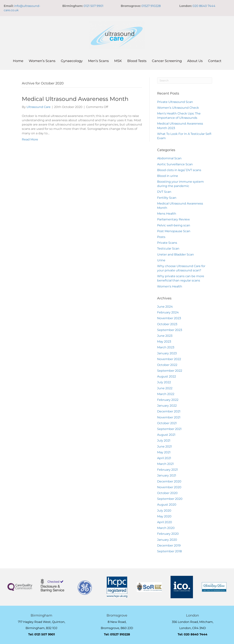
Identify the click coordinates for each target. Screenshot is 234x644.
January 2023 (167, 353)
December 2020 (169, 481)
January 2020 (167, 540)
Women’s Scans (42, 61)
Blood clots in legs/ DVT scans (179, 170)
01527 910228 (151, 6)
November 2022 (169, 359)
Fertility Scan (167, 198)
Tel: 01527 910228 (117, 634)
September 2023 (170, 330)
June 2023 (165, 336)
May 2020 (164, 516)
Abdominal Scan (169, 158)
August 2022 (167, 376)
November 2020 (169, 487)
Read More (30, 139)
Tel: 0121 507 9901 (42, 634)
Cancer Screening (167, 61)
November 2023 (169, 318)
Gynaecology (72, 61)
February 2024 (168, 312)
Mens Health (167, 214)
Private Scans (167, 243)
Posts (161, 237)
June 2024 (165, 307)
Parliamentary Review (173, 219)
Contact (215, 61)
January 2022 (167, 406)
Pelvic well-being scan (174, 225)
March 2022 (166, 394)
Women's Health (170, 286)
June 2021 (164, 446)
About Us (195, 61)
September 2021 (169, 429)
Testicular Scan (168, 249)
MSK (118, 61)
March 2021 (165, 464)
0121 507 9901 (93, 6)
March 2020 (166, 528)
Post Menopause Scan (174, 231)
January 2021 (167, 475)
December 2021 (169, 411)
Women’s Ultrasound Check (178, 108)
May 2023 (164, 342)
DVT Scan (164, 192)
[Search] (185, 80)
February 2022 (168, 400)
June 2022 (165, 388)
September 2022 (170, 371)
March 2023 (166, 347)
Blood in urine (168, 176)
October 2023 (167, 324)
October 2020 (167, 493)
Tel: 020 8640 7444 (192, 634)
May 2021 (164, 452)
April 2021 (164, 458)
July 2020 (164, 511)
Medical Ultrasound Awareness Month (75, 99)
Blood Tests (137, 61)
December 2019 (169, 545)
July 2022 (164, 382)
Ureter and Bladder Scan (175, 254)
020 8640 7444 (204, 6)
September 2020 (170, 499)
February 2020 (168, 534)
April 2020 (165, 522)
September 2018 (169, 551)
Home (18, 61)
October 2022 (167, 365)
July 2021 (164, 441)
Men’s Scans (98, 61)
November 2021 (169, 417)
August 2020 (167, 505)
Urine (161, 260)
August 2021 (166, 435)
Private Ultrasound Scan (175, 102)
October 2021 (167, 423)
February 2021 (167, 470)
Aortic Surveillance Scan (175, 164)
